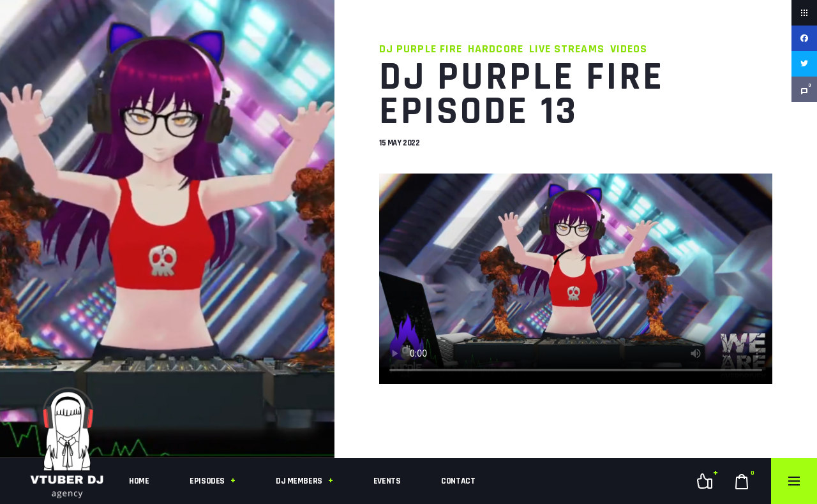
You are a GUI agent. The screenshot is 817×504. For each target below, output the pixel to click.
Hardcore (496, 49)
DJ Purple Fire (421, 49)
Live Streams (567, 49)
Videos (629, 49)
